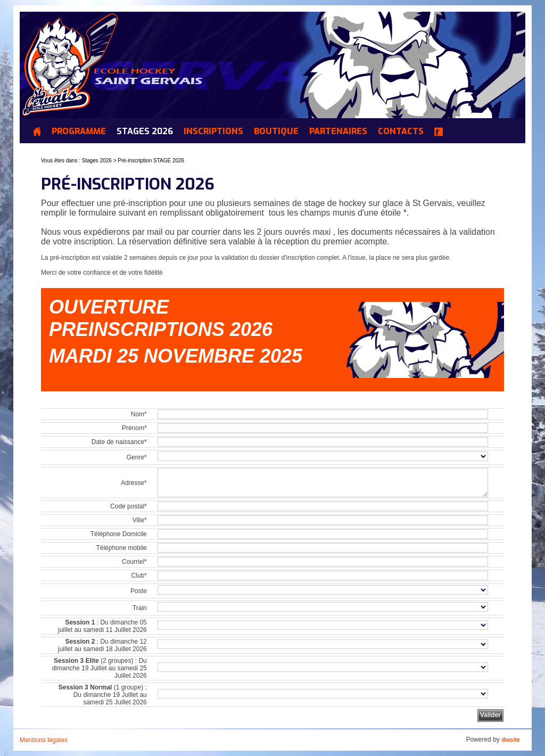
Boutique (276, 132)
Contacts (401, 132)
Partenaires (338, 132)
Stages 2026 (145, 132)
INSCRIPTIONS (213, 132)
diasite (511, 739)
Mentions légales (44, 740)
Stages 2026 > (100, 161)
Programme (79, 132)
